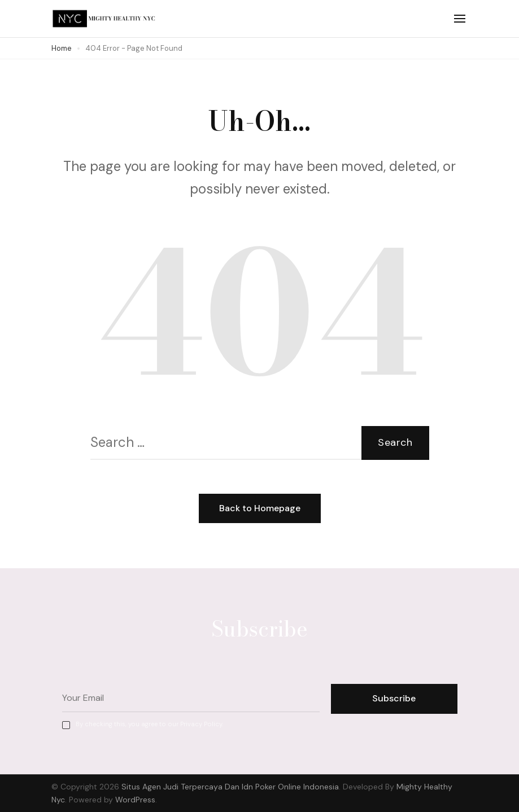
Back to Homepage (260, 508)
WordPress (135, 800)
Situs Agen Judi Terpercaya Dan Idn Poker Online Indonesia (230, 787)
